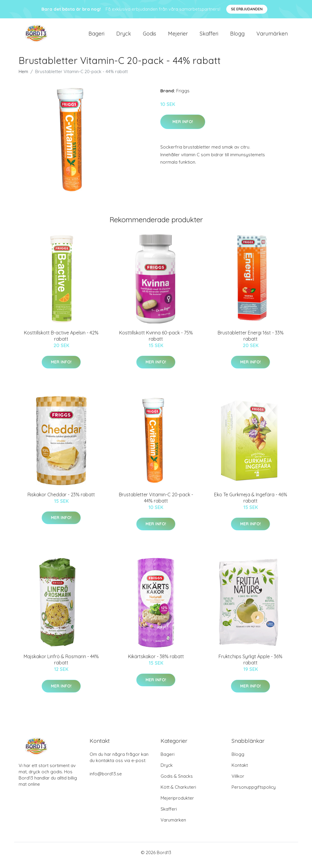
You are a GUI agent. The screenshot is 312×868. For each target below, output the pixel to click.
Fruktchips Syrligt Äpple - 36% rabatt (250, 665)
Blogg (237, 36)
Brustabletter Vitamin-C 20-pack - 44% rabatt (156, 503)
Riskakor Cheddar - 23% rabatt (61, 500)
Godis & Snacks (177, 781)
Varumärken (272, 36)
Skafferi (209, 36)
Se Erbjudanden (247, 9)
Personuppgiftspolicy (254, 792)
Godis (149, 36)
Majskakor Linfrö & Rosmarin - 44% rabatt (61, 665)
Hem (23, 77)
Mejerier (178, 36)
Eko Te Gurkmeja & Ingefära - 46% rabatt (251, 503)
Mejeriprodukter (177, 803)
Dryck (124, 36)
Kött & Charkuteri (178, 792)
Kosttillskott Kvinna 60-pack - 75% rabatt (156, 341)
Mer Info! (183, 127)
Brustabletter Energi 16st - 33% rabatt (251, 341)
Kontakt (240, 770)
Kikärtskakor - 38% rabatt (156, 662)
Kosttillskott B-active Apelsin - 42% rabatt (61, 341)
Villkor (238, 781)
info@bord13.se (106, 779)
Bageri (96, 36)
